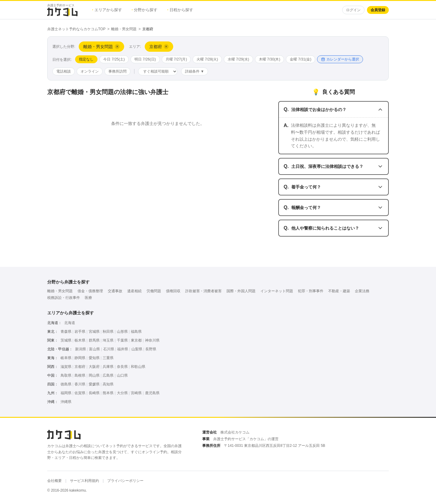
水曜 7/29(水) (238, 59)
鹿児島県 (152, 393)
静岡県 (80, 358)
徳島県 (66, 384)
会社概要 (54, 481)
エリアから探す (107, 10)
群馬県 (94, 340)
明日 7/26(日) (145, 59)
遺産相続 (134, 291)
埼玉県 (108, 340)
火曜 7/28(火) (207, 59)
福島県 (136, 332)
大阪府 (94, 367)
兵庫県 (108, 367)
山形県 (122, 332)
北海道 (70, 323)
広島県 (108, 375)
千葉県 (122, 340)
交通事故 (115, 291)
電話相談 (64, 71)
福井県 (123, 349)
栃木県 (80, 340)
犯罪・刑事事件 (311, 291)
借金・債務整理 (90, 291)
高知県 (108, 384)
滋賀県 (66, 367)
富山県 (94, 349)
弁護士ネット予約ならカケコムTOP (76, 29)
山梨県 (137, 349)
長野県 (151, 349)
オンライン (90, 71)
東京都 (136, 340)
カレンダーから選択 (340, 59)
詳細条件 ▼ (195, 71)
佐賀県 (80, 393)
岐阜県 (66, 358)
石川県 (109, 349)
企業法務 (362, 291)
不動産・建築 (339, 291)
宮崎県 (136, 393)
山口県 (122, 375)
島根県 (80, 375)
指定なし (86, 59)
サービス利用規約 (84, 481)
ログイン (353, 10)
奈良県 (122, 367)
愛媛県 (94, 384)
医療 (88, 298)
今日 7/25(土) (114, 59)
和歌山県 (138, 367)
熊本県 (108, 393)
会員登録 (378, 10)
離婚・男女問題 (124, 29)
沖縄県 (66, 402)
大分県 (122, 393)
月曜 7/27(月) (176, 59)
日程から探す (180, 10)
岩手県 (80, 332)
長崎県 (94, 393)
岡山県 (94, 375)
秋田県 (108, 332)
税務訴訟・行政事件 (64, 298)
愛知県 (94, 358)
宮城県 (94, 332)
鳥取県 (66, 375)
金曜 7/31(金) (301, 59)
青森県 (66, 332)
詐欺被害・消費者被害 (203, 291)
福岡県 (66, 393)
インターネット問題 (277, 291)
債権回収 (173, 291)
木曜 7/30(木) (270, 59)
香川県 (80, 384)
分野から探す (145, 10)
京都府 (80, 367)
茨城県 (66, 340)
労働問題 (154, 291)
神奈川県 (152, 340)
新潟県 (81, 349)
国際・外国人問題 (241, 291)
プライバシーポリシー (125, 481)
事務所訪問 (117, 71)
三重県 (108, 358)
